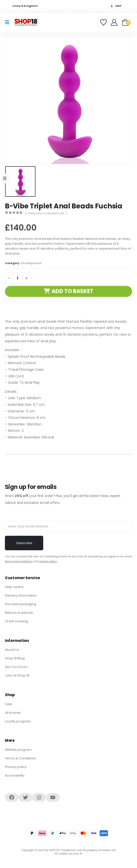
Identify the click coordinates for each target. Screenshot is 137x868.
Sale (8, 704)
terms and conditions (19, 561)
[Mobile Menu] (9, 22)
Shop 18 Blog (15, 658)
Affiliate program (18, 750)
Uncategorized (31, 263)
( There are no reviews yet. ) (46, 213)
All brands (13, 713)
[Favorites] (104, 22)
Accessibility (15, 775)
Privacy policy (16, 767)
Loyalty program (18, 721)
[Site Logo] (26, 22)
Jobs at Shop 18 (17, 675)
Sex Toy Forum (16, 667)
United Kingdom (22, 6)
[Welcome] (115, 22)
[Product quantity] (18, 278)
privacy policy (48, 561)
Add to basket (72, 291)
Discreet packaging (21, 604)
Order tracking (16, 621)
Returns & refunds (19, 613)
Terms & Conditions (20, 758)
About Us (12, 650)
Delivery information (21, 595)
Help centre (14, 587)
